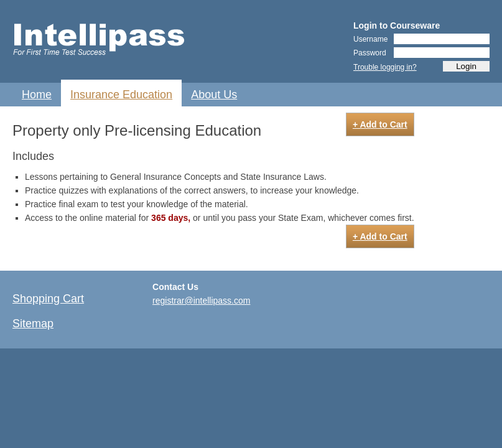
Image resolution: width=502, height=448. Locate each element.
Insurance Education (121, 95)
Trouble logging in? (385, 67)
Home (37, 95)
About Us (214, 95)
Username (370, 39)
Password (370, 53)
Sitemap (33, 324)
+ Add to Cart (380, 124)
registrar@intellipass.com (201, 301)
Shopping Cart (48, 299)
